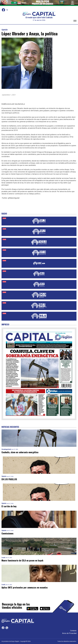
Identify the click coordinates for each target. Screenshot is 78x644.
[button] (75, 21)
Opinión (5, 30)
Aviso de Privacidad (69, 633)
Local (3, 558)
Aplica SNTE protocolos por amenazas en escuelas (25, 587)
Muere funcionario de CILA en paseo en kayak (22, 560)
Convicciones (7, 533)
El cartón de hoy (9, 506)
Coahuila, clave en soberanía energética (20, 452)
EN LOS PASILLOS (9, 479)
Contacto (73, 631)
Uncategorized (6, 449)
